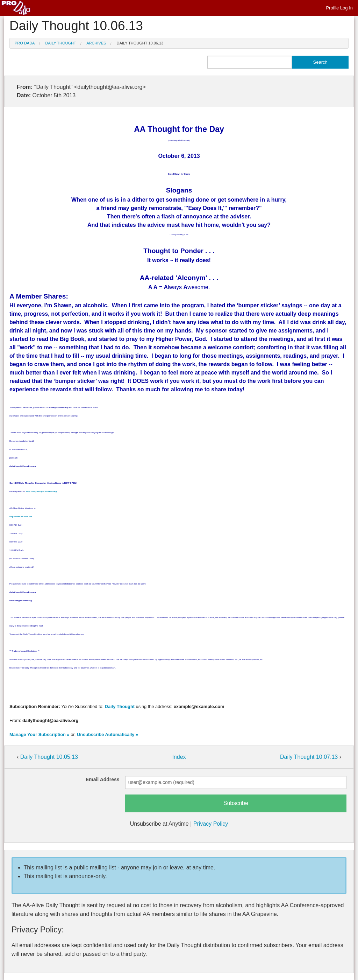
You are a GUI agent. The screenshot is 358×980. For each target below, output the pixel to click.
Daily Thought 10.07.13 (310, 757)
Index (179, 757)
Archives (96, 43)
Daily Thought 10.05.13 (49, 757)
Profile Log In (339, 8)
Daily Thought (61, 43)
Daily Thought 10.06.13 (140, 43)
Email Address (103, 779)
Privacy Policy (211, 824)
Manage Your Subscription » (40, 734)
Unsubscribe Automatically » (108, 734)
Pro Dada (25, 43)
